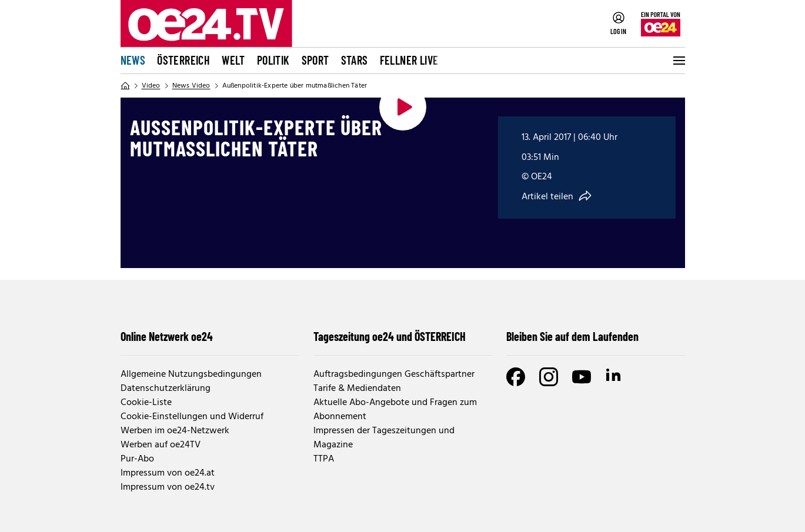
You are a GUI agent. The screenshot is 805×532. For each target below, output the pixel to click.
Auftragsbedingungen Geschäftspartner (394, 374)
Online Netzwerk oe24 (167, 336)
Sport (315, 60)
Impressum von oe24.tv (168, 487)
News (133, 60)
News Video (191, 86)
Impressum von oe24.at (168, 473)
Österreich (183, 60)
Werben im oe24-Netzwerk (175, 431)
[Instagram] (549, 377)
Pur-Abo (137, 459)
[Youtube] (582, 377)
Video (151, 86)
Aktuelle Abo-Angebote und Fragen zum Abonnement (395, 410)
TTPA (324, 459)
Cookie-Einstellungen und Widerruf (192, 417)
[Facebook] (516, 377)
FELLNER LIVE (409, 60)
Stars (355, 60)
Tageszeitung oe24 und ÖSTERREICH (390, 336)
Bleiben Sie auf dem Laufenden (572, 336)
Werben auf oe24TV (161, 445)
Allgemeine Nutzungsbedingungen (191, 374)
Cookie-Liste (146, 403)
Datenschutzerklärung (166, 389)
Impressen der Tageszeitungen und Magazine (384, 438)
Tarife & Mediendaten (357, 389)
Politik (273, 60)
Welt (233, 60)
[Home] (125, 86)
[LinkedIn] (614, 377)
